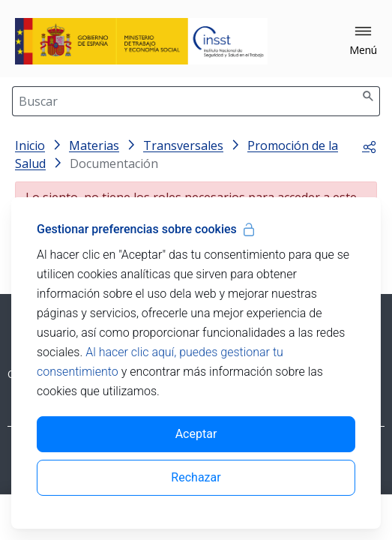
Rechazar (196, 477)
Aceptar (196, 434)
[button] (363, 41)
